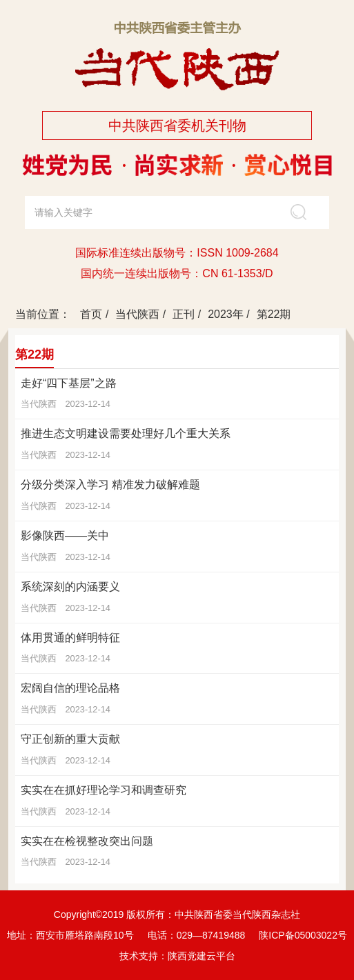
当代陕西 (137, 314)
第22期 (274, 314)
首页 (91, 314)
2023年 (226, 314)
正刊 (184, 314)
